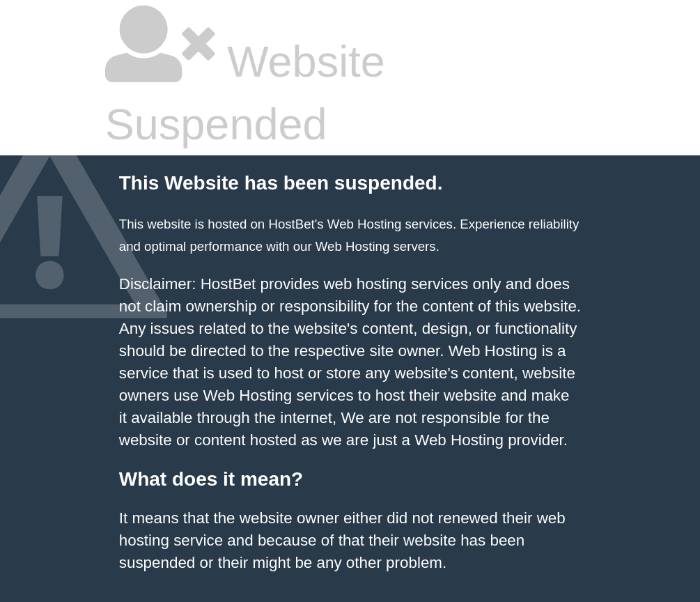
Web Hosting (352, 246)
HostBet (291, 224)
